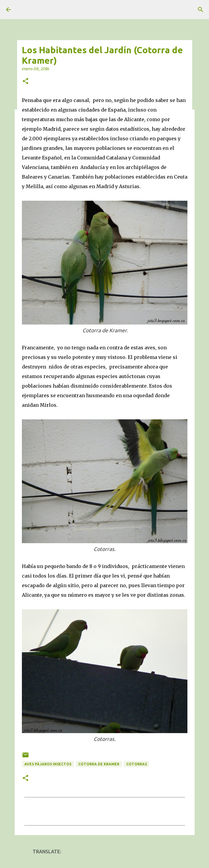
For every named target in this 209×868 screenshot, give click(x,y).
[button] (25, 82)
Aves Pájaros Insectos (48, 764)
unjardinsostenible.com (35, 10)
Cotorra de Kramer (99, 764)
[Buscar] (201, 10)
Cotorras (137, 764)
